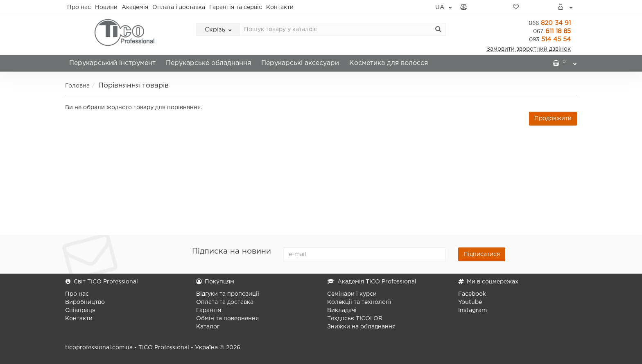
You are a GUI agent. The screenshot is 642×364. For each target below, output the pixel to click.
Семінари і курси (352, 294)
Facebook (472, 294)
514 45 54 (550, 39)
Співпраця (80, 310)
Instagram (472, 310)
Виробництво (85, 302)
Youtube (470, 302)
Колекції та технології (359, 302)
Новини (106, 7)
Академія (135, 7)
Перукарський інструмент (112, 63)
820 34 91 (550, 23)
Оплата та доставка (225, 302)
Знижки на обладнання (361, 327)
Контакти (280, 7)
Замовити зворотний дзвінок (529, 49)
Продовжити (553, 119)
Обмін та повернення (227, 319)
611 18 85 (552, 31)
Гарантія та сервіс (236, 7)
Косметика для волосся (389, 63)
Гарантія (209, 310)
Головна (77, 86)
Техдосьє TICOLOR (355, 319)
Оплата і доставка (179, 7)
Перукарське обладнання (208, 63)
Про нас (79, 7)
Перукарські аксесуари (300, 63)
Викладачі (342, 310)
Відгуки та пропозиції (228, 294)
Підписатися (482, 254)
